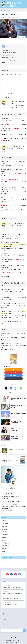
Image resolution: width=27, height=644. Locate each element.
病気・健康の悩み (6, 543)
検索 (24, 631)
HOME (14, 638)
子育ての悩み (5, 535)
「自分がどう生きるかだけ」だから (11, 60)
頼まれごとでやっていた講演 (10, 53)
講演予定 (3, 617)
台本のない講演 (7, 55)
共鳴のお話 (15, 321)
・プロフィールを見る (7, 510)
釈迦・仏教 (5, 549)
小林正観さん (10, 393)
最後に (5, 62)
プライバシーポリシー (17, 640)
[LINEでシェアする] (21, 388)
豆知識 (4, 551)
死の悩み (4, 540)
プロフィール (4, 622)
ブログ (4, 561)
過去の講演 (4, 620)
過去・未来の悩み (6, 546)
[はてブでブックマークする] (16, 388)
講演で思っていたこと (8, 57)
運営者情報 (8, 640)
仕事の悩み (5, 529)
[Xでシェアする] (6, 388)
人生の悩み (5, 521)
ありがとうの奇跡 (8, 366)
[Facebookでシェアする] (11, 388)
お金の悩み (5, 526)
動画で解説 (6, 50)
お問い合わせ (4, 625)
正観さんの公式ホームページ (16, 346)
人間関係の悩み (6, 524)
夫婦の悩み (5, 532)
